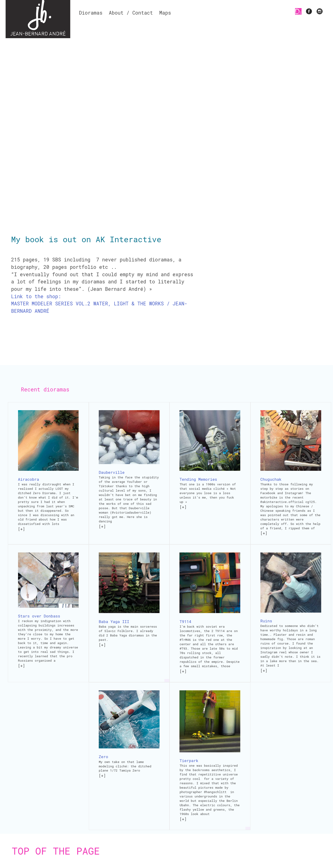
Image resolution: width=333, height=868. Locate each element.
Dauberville (112, 472)
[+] (22, 529)
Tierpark (189, 761)
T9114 (185, 622)
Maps (165, 13)
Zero (103, 757)
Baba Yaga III (114, 622)
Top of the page (56, 851)
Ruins (266, 621)
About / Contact (131, 13)
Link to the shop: (36, 296)
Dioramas (91, 13)
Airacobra (29, 479)
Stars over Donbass (39, 616)
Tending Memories (198, 479)
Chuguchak (271, 479)
